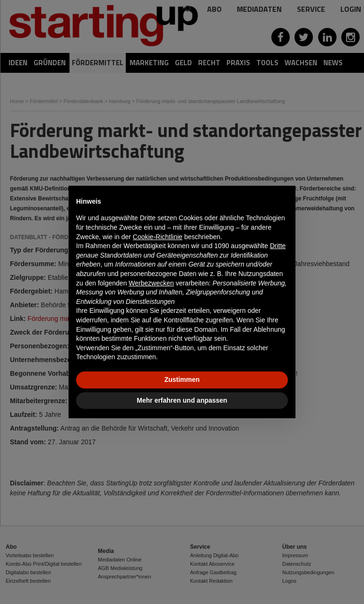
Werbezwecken (151, 283)
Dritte (278, 246)
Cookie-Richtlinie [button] (158, 237)
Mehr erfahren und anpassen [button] (182, 400)
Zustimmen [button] (182, 380)
